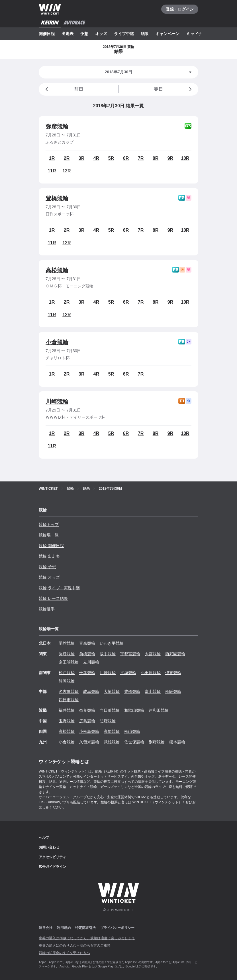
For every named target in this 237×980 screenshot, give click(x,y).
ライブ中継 (124, 34)
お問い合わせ (49, 847)
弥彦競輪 (57, 126)
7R (141, 158)
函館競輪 (67, 643)
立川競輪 (91, 662)
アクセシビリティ (52, 857)
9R (170, 158)
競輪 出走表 (49, 556)
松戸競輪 (67, 673)
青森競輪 (87, 643)
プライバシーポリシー (117, 928)
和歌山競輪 (134, 710)
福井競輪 (67, 710)
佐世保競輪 (134, 742)
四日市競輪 (69, 700)
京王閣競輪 (69, 662)
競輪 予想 (47, 567)
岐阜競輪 (91, 691)
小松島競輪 (89, 731)
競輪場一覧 (49, 535)
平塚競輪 (128, 673)
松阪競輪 (173, 691)
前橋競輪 (87, 654)
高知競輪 (112, 731)
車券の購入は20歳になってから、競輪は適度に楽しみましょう (87, 938)
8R (156, 158)
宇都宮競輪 (130, 654)
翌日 (174, 89)
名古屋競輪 (69, 691)
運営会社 (46, 928)
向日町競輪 (110, 710)
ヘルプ (44, 838)
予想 (84, 34)
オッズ (101, 34)
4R (96, 158)
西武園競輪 (175, 654)
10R (185, 158)
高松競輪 (57, 270)
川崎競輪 (57, 402)
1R (52, 158)
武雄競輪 (112, 742)
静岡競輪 (67, 681)
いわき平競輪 (112, 643)
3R (81, 158)
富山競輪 (153, 691)
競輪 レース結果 (53, 598)
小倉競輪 (57, 342)
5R (111, 158)
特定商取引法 (85, 928)
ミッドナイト (198, 34)
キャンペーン (167, 34)
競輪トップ (49, 525)
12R (67, 171)
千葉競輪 (87, 673)
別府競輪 (157, 742)
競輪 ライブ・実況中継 (59, 588)
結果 (145, 34)
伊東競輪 (173, 673)
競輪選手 (47, 609)
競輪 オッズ (49, 577)
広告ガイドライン (52, 867)
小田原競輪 (151, 673)
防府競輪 (108, 721)
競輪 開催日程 (51, 546)
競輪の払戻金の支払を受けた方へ (64, 953)
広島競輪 (87, 721)
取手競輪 (108, 654)
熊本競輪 (177, 742)
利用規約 (64, 928)
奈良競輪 (87, 710)
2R (67, 158)
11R (52, 171)
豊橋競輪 (57, 198)
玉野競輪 (67, 721)
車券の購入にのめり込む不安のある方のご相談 (75, 945)
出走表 (68, 34)
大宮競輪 (153, 654)
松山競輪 (132, 731)
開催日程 (47, 34)
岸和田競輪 (159, 710)
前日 (63, 89)
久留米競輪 (89, 742)
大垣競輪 (112, 691)
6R (126, 158)
